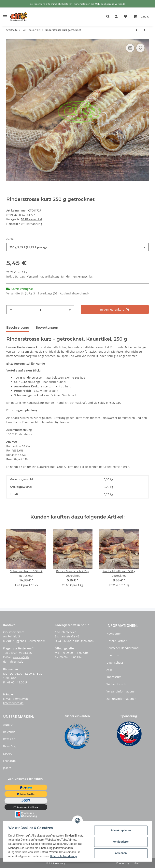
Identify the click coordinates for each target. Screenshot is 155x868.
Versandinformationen (121, 691)
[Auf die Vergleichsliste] (130, 48)
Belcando (9, 732)
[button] (109, 17)
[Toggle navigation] (5, 14)
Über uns (113, 655)
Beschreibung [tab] (18, 328)
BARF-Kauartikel (31, 219)
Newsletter (114, 634)
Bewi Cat (9, 739)
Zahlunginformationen (121, 699)
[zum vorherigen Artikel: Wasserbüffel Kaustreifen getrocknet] (137, 30)
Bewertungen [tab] (47, 328)
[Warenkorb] (141, 17)
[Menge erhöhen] (70, 310)
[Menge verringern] (11, 310)
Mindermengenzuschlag (77, 276)
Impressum (114, 677)
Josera (7, 768)
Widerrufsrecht (117, 684)
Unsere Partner (117, 641)
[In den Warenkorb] (115, 309)
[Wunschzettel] (125, 17)
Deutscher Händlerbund (123, 648)
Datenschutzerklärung (65, 856)
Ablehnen (119, 853)
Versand (33, 276)
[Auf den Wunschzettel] (140, 48)
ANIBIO (8, 725)
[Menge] (40, 310)
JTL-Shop (134, 863)
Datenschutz (115, 662)
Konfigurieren (119, 842)
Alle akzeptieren (119, 830)
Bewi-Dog (9, 746)
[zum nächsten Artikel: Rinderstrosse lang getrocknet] (145, 30)
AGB (109, 670)
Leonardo (9, 761)
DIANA (7, 754)
